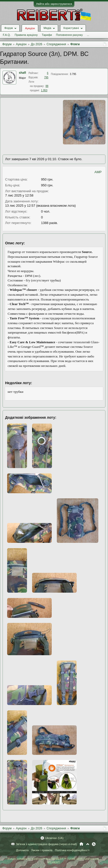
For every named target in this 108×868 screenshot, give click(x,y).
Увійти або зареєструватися (54, 4)
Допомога (22, 850)
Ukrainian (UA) (54, 838)
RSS (94, 844)
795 (46, 77)
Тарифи (47, 35)
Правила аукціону (26, 35)
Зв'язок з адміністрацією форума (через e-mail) (46, 844)
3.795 (73, 74)
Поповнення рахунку (69, 35)
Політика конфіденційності (72, 850)
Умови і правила (42, 850)
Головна (81, 844)
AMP (98, 172)
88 (47, 86)
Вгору (88, 844)
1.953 (44, 90)
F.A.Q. (7, 35)
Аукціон (30, 28)
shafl (22, 73)
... (88, 35)
